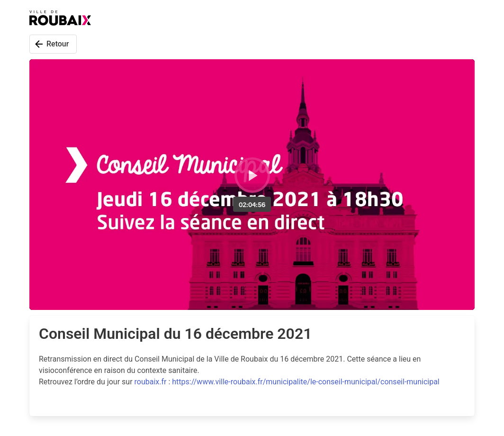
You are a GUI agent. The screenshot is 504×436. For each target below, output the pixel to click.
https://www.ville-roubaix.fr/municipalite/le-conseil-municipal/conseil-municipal (306, 382)
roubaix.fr (151, 382)
